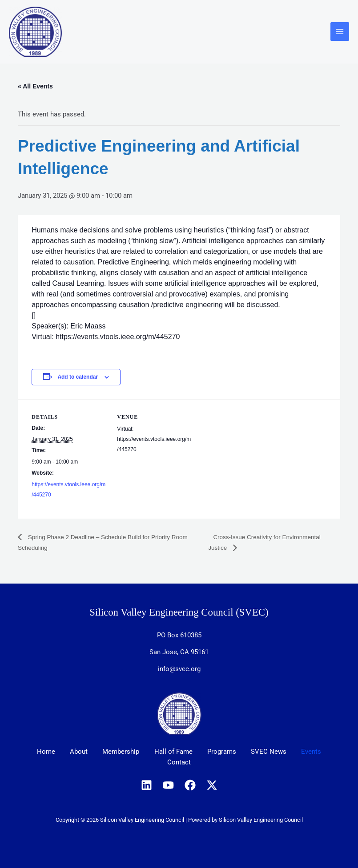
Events (320, 752)
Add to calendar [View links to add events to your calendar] (78, 377)
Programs (225, 752)
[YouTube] (168, 785)
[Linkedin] (147, 785)
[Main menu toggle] (340, 32)
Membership (118, 752)
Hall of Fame (173, 752)
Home (37, 752)
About (73, 752)
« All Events (35, 87)
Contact (179, 763)
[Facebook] (190, 785)
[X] (212, 785)
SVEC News (275, 752)
